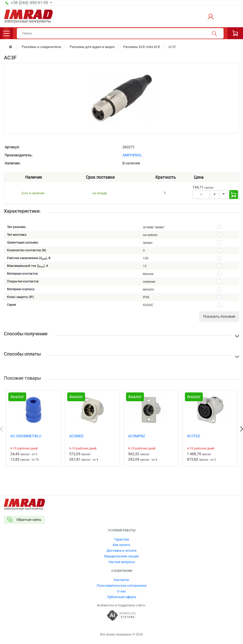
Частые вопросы (122, 562)
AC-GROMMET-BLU (26, 436)
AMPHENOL (132, 155)
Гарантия (122, 539)
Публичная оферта (122, 597)
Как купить (121, 545)
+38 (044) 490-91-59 (30, 3)
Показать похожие (219, 316)
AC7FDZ (194, 436)
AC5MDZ (76, 436)
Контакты (121, 580)
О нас (122, 591)
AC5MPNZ (137, 436)
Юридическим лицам (121, 556)
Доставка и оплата (121, 550)
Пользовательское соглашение (122, 586)
